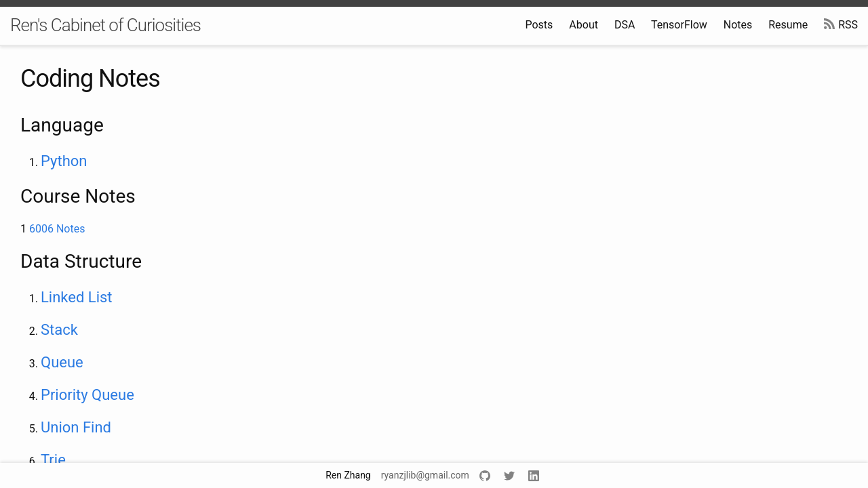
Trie (53, 460)
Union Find (76, 427)
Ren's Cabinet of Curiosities (105, 25)
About (584, 25)
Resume (788, 25)
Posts (539, 25)
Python (64, 161)
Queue (62, 362)
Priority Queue (87, 395)
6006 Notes (57, 229)
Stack (59, 330)
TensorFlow (679, 25)
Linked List (77, 297)
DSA (625, 25)
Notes (738, 25)
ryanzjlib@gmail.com (425, 475)
